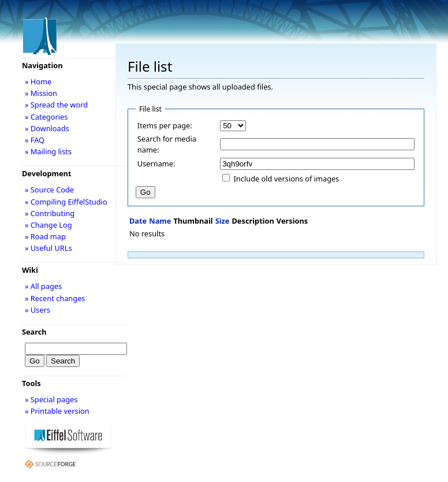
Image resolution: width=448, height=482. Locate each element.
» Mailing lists (48, 151)
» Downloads (47, 128)
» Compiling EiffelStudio (66, 202)
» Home (38, 81)
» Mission (41, 93)
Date (138, 221)
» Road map (45, 236)
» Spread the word (56, 105)
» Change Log (48, 225)
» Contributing (50, 213)
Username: (156, 164)
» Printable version (57, 411)
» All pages (43, 286)
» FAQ (35, 140)
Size (223, 221)
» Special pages (51, 399)
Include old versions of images (287, 179)
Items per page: (165, 125)
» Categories (46, 117)
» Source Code (49, 190)
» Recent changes (55, 298)
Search (34, 332)
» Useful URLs (48, 248)
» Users (38, 310)
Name (160, 221)
